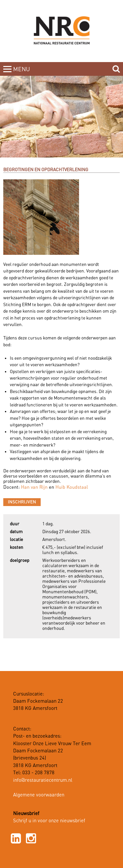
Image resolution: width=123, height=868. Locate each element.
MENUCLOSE (22, 73)
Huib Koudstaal (72, 487)
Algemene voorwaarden (39, 795)
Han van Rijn (34, 487)
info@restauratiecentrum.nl (43, 780)
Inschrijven (22, 502)
